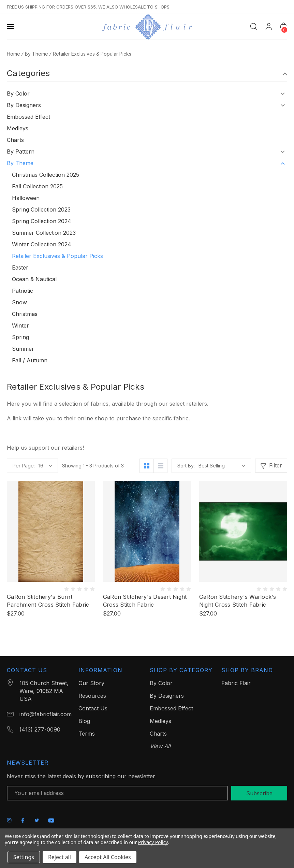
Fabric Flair (236, 683)
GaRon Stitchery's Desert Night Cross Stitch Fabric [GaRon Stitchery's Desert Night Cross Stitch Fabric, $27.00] (145, 601)
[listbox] (222, 466)
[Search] (254, 27)
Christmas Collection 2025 (46, 175)
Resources (92, 696)
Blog (84, 721)
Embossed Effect (28, 117)
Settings (24, 857)
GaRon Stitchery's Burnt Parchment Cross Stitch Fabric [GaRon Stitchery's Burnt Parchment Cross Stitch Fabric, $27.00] (48, 601)
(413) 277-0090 (40, 729)
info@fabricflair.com (46, 714)
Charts (15, 140)
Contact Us (93, 708)
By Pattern (21, 151)
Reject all (60, 857)
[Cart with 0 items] (283, 26)
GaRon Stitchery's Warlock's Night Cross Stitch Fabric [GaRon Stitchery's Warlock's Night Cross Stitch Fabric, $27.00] (238, 601)
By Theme (20, 163)
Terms (87, 734)
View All (160, 746)
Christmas (25, 314)
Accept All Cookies (108, 857)
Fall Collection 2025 (37, 186)
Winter (20, 325)
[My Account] (269, 27)
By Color (18, 93)
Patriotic (23, 291)
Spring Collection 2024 (42, 221)
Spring (20, 337)
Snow (19, 302)
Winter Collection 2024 (42, 244)
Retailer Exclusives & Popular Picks (57, 256)
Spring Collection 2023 (41, 209)
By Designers (24, 105)
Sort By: (186, 466)
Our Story (91, 683)
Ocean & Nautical (34, 279)
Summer (23, 349)
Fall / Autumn (30, 360)
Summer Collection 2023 (44, 233)
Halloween (26, 198)
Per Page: (24, 466)
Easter (20, 267)
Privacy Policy (153, 842)
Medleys (18, 128)
